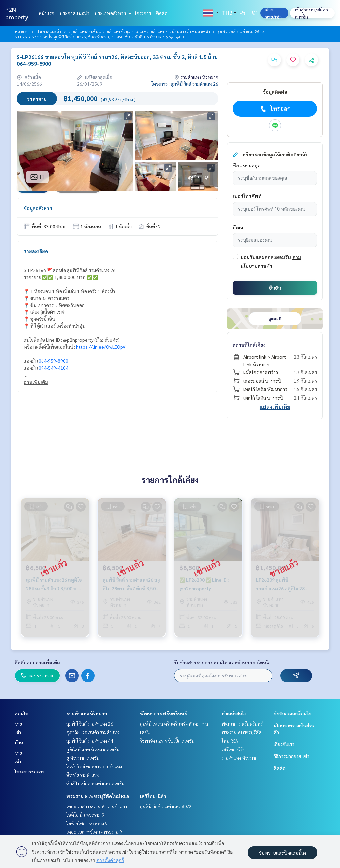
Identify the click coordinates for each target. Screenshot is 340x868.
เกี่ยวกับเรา (284, 744)
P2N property (17, 13)
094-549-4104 (53, 368)
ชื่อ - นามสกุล (247, 165)
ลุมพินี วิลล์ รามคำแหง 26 (238, 31)
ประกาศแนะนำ (74, 13)
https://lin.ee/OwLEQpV (101, 347)
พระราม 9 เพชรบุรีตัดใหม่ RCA (98, 796)
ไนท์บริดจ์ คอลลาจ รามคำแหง (94, 766)
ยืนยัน (275, 288)
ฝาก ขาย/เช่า (273, 13)
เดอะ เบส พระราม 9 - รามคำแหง (97, 806)
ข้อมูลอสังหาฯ (38, 208)
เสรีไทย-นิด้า (153, 796)
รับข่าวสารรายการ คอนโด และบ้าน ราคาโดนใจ (222, 662)
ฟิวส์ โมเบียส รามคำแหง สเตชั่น (95, 783)
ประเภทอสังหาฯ (112, 13)
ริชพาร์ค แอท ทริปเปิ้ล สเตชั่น (167, 741)
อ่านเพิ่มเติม (36, 382)
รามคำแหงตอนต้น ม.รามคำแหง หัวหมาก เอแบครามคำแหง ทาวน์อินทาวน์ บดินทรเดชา (139, 31)
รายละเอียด (36, 251)
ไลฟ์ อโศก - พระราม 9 (87, 823)
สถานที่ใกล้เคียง (249, 345)
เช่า (18, 732)
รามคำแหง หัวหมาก (87, 713)
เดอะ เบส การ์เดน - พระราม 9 (94, 832)
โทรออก (275, 109)
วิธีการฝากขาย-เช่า (292, 756)
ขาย (18, 724)
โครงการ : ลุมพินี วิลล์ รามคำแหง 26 (185, 84)
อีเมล (238, 227)
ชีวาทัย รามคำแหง (83, 775)
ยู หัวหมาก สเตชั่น (83, 758)
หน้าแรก (46, 13)
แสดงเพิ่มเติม (275, 407)
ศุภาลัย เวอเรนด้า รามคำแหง (93, 732)
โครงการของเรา (30, 771)
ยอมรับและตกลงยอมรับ (266, 257)
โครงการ (143, 13)
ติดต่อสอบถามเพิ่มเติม (37, 662)
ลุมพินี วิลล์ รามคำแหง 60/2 (166, 806)
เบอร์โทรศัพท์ (247, 196)
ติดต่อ (162, 13)
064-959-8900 (53, 361)
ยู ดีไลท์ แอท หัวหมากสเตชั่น (93, 749)
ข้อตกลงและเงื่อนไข (293, 713)
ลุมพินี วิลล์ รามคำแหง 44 (90, 741)
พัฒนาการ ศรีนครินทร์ (164, 713)
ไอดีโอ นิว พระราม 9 (85, 815)
